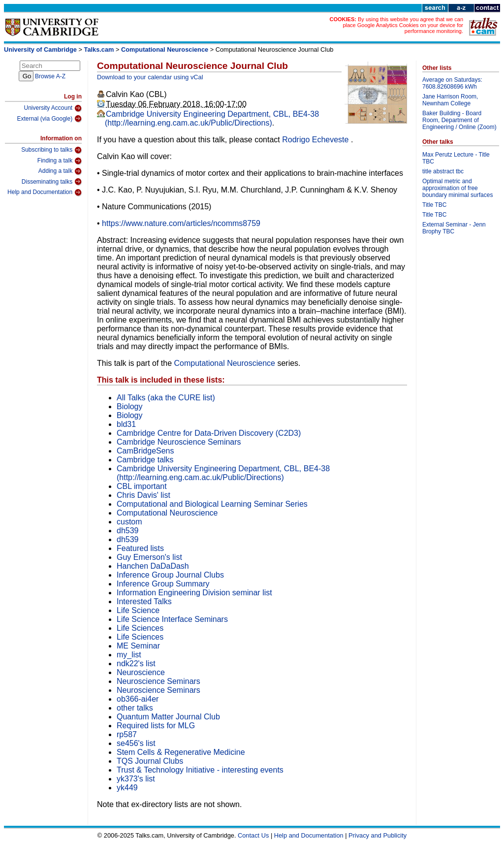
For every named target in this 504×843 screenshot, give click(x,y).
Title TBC (434, 205)
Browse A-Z (50, 76)
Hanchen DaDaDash (153, 566)
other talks (135, 708)
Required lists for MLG (156, 726)
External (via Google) (49, 119)
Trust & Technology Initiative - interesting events (200, 770)
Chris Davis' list (143, 495)
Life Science (138, 610)
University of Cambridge (40, 49)
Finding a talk (60, 161)
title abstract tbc (443, 171)
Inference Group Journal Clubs (170, 575)
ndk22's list (136, 664)
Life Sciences (140, 628)
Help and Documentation (45, 193)
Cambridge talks (145, 460)
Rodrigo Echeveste (316, 140)
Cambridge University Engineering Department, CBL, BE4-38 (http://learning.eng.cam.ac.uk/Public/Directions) (212, 118)
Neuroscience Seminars (158, 681)
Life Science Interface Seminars (172, 619)
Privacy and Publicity (378, 835)
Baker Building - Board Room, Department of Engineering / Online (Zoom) (459, 120)
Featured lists (140, 548)
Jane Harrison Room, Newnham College (450, 100)
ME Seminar (138, 646)
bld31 (126, 424)
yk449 (127, 788)
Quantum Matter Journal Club (168, 717)
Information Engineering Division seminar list (194, 593)
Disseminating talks (52, 182)
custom (129, 522)
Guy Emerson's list (149, 557)
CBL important (142, 486)
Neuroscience (141, 672)
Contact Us (253, 835)
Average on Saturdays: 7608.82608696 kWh (452, 83)
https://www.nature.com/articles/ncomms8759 (181, 223)
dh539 (128, 531)
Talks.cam (99, 49)
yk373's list (136, 779)
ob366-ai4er (138, 699)
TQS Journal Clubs (150, 761)
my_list (129, 655)
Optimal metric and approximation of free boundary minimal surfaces (457, 188)
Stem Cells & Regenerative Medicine (181, 752)
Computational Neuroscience (165, 49)
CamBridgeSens (145, 451)
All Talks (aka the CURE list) (166, 398)
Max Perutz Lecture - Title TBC (456, 158)
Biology (129, 406)
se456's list (136, 743)
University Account (53, 108)
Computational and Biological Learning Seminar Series (212, 504)
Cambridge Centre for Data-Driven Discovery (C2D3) (209, 433)
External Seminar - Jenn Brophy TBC (454, 228)
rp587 (127, 734)
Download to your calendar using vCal (150, 77)
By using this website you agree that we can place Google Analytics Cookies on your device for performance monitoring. (403, 25)
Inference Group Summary (163, 584)
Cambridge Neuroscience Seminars (179, 442)
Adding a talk (60, 171)
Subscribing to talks (51, 150)
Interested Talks (144, 601)
